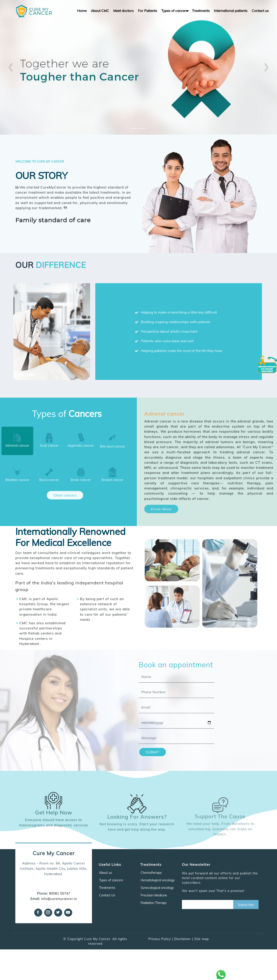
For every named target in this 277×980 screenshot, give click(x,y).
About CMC (100, 11)
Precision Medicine (154, 895)
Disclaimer (183, 939)
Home (82, 11)
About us (106, 873)
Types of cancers (174, 11)
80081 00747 (60, 894)
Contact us (260, 11)
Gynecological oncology (157, 888)
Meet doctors (124, 11)
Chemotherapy (151, 873)
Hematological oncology (158, 880)
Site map (202, 939)
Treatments (201, 11)
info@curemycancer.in (59, 899)
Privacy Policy (160, 939)
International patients (231, 11)
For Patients (147, 11)
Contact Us (107, 895)
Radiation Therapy (154, 903)
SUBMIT (152, 752)
